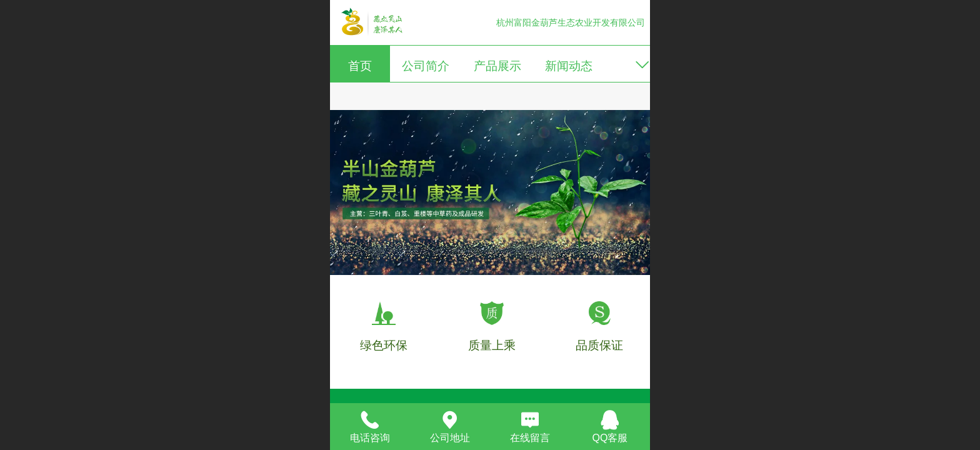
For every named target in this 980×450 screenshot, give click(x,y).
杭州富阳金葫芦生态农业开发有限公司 (571, 22)
